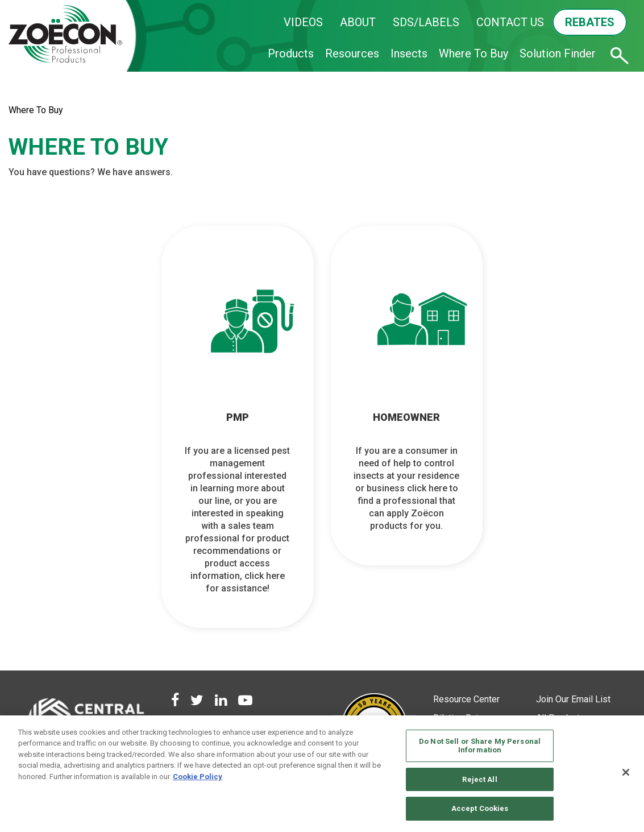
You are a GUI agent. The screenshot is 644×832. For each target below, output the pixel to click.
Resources (352, 53)
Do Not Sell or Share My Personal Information (480, 746)
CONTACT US (510, 22)
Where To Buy (473, 53)
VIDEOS (303, 22)
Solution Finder (558, 53)
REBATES (590, 22)
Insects (409, 53)
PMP (238, 417)
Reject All (479, 779)
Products (291, 53)
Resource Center (466, 699)
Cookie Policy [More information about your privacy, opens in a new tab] (198, 777)
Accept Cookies (480, 808)
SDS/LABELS (426, 22)
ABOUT (358, 22)
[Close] (626, 772)
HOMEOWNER (406, 417)
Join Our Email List (573, 699)
